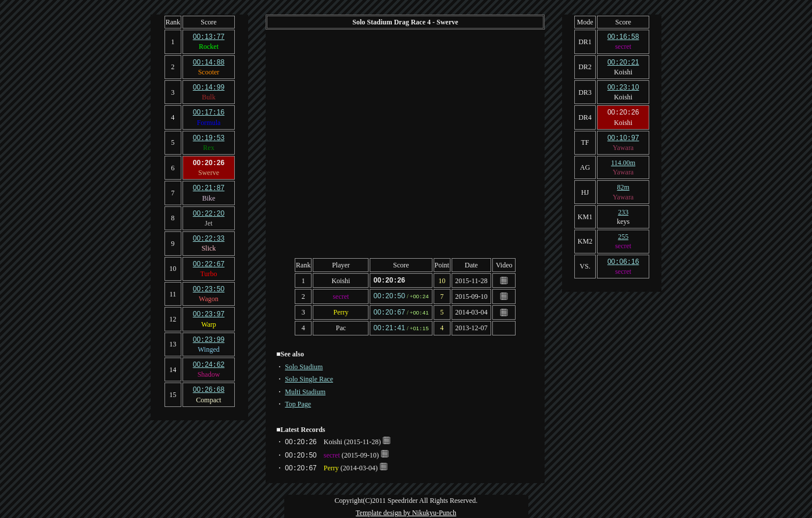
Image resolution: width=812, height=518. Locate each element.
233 (623, 209)
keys (623, 219)
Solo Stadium (304, 365)
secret (341, 295)
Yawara (623, 145)
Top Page (298, 402)
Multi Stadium (305, 390)
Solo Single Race (309, 377)
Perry (341, 311)
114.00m (623, 160)
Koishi (341, 280)
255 (623, 234)
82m (623, 184)
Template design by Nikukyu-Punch (406, 510)
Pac (341, 326)
